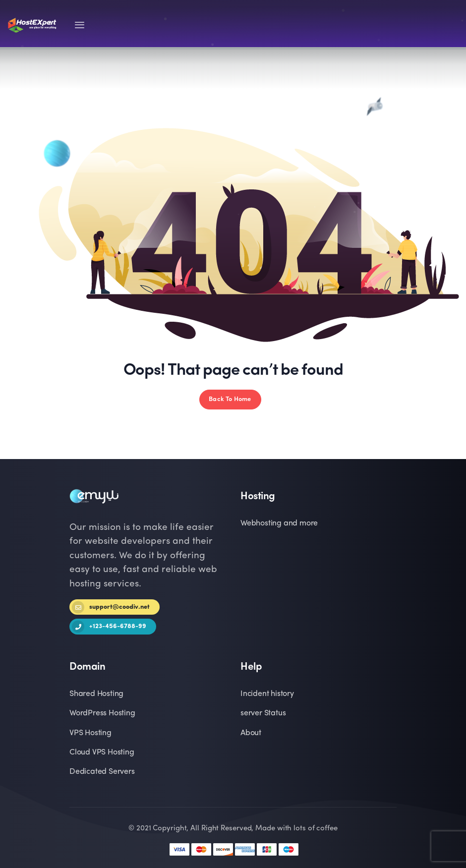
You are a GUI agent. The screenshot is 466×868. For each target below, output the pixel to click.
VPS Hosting (90, 733)
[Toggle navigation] (80, 25)
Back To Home (230, 399)
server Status (263, 713)
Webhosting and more (279, 523)
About (251, 733)
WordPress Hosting (102, 713)
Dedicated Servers (102, 772)
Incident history (267, 694)
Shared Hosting (96, 694)
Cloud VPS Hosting (102, 752)
